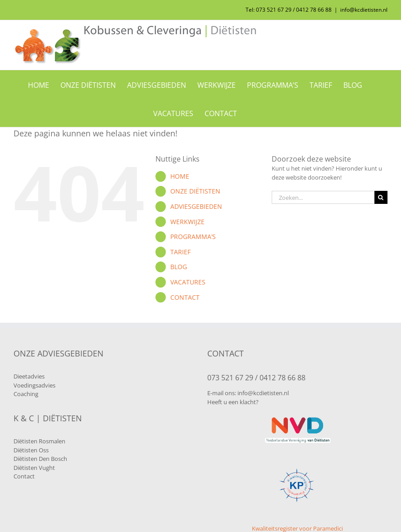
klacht (248, 402)
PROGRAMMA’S (193, 237)
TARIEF (180, 252)
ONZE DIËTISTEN (195, 191)
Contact (24, 476)
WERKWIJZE (187, 222)
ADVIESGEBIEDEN (196, 206)
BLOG (179, 267)
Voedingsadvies (34, 385)
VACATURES (188, 282)
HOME (180, 176)
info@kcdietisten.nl (364, 10)
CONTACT (185, 297)
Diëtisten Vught (34, 468)
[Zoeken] (381, 197)
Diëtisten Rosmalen (39, 441)
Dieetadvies (29, 376)
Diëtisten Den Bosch (40, 459)
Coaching (26, 394)
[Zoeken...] (323, 197)
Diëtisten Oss (31, 450)
